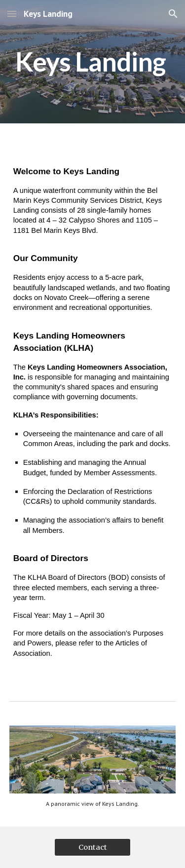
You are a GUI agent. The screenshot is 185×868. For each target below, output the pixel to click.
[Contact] (92, 847)
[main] (93, 62)
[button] (12, 14)
